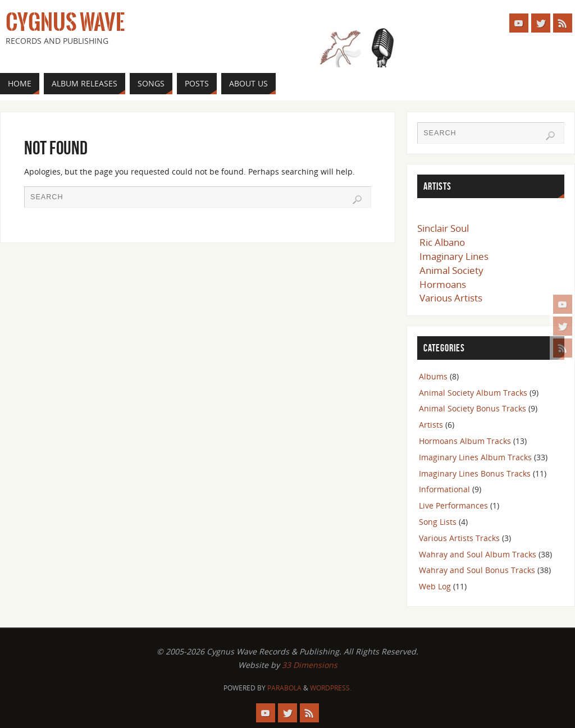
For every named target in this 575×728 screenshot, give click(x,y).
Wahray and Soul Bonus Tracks (477, 570)
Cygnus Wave (65, 22)
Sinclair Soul (443, 228)
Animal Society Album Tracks (473, 393)
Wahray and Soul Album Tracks (478, 554)
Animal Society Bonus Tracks (473, 408)
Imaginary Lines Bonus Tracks (475, 473)
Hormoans (443, 284)
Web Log (435, 586)
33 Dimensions (310, 665)
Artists (431, 425)
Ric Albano (442, 242)
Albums (433, 376)
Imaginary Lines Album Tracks (475, 457)
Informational (444, 489)
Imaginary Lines (454, 256)
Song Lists (438, 522)
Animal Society (451, 270)
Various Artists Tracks (459, 538)
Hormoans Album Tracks (465, 441)
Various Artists (451, 298)
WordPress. (331, 688)
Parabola (284, 688)
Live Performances (453, 505)
